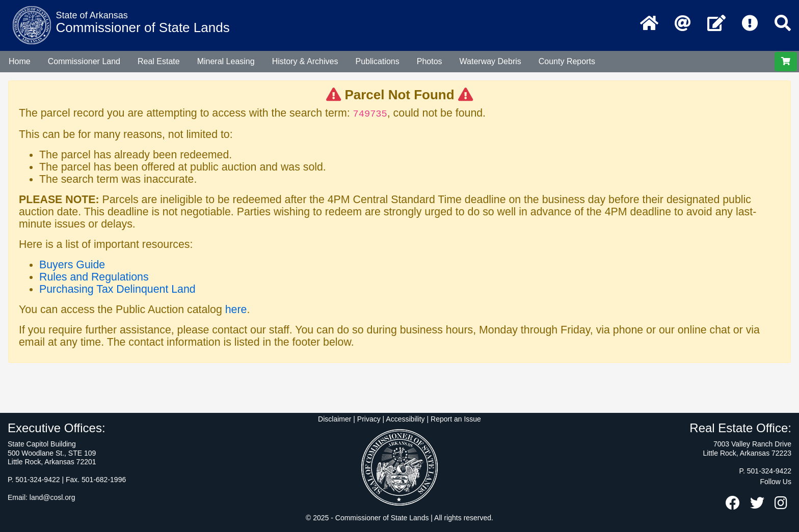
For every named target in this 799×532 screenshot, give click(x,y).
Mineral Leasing (226, 61)
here (236, 310)
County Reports (567, 61)
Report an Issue (456, 419)
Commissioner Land (84, 61)
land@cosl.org (52, 497)
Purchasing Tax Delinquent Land (117, 289)
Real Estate (159, 61)
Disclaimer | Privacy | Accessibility (371, 419)
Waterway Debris (490, 61)
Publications (377, 61)
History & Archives (305, 61)
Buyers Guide (72, 265)
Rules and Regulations (94, 277)
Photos (430, 61)
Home (20, 61)
